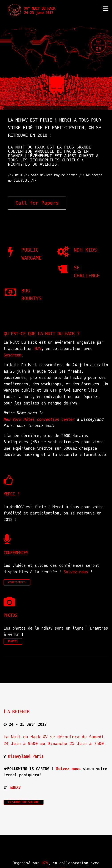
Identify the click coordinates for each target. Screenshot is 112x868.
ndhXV (15, 787)
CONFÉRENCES (17, 582)
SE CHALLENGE (87, 272)
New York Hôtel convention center (39, 419)
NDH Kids (85, 250)
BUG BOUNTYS (31, 295)
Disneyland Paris (26, 756)
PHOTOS (13, 641)
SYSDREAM (56, 861)
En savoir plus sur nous (24, 802)
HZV (38, 349)
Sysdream (12, 355)
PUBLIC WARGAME (31, 254)
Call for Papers (37, 203)
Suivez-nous (76, 572)
